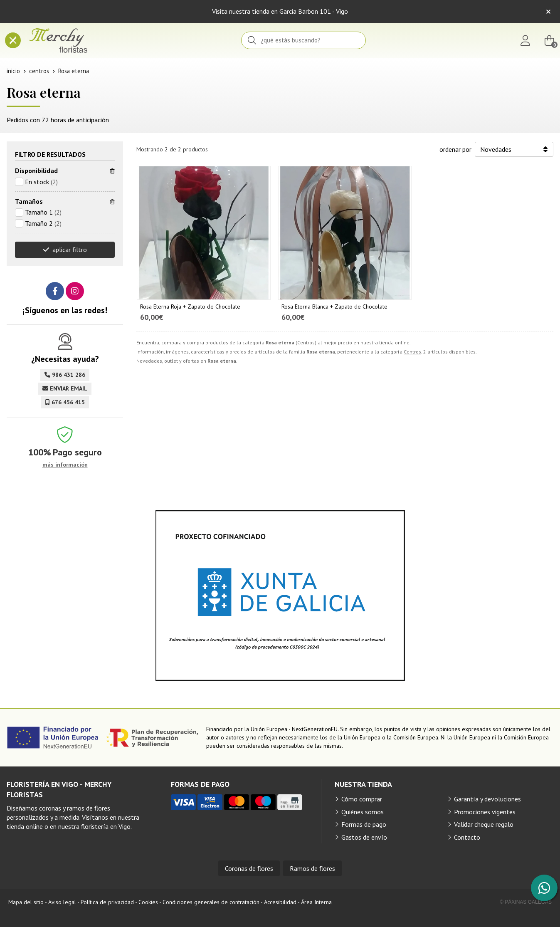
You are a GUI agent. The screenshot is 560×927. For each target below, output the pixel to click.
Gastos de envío (364, 837)
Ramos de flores (312, 868)
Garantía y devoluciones (487, 799)
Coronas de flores (249, 868)
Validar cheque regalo (484, 824)
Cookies (148, 902)
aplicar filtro (70, 250)
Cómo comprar (362, 799)
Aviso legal (62, 902)
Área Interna (316, 902)
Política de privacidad (107, 902)
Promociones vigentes (485, 812)
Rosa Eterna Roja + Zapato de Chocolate (190, 307)
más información (65, 465)
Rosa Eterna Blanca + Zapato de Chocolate (334, 307)
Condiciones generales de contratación (211, 902)
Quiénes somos (363, 812)
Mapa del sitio (26, 902)
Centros (412, 352)
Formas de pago (364, 824)
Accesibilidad (280, 902)
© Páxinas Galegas (526, 902)
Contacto (467, 837)
